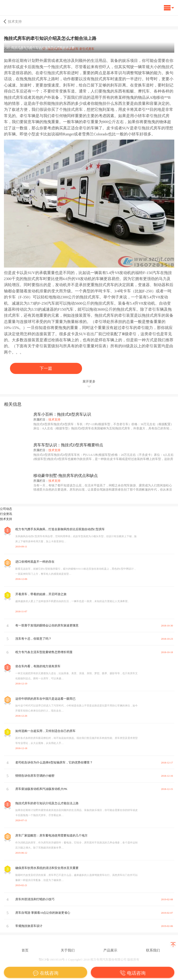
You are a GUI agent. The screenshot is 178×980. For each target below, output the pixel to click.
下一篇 (46, 368)
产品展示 (110, 950)
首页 (25, 950)
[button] (169, 9)
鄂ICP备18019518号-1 (53, 959)
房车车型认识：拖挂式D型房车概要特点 (68, 445)
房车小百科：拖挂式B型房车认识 (62, 414)
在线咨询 (45, 973)
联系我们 (153, 950)
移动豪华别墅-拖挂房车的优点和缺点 (66, 476)
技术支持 (12, 21)
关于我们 (68, 950)
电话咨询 (133, 973)
